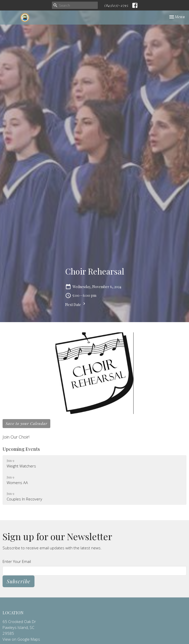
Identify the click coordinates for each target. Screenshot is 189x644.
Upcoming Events (21, 449)
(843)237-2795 (116, 5)
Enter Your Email (17, 561)
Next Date (76, 304)
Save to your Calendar (26, 423)
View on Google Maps (21, 639)
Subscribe (19, 581)
